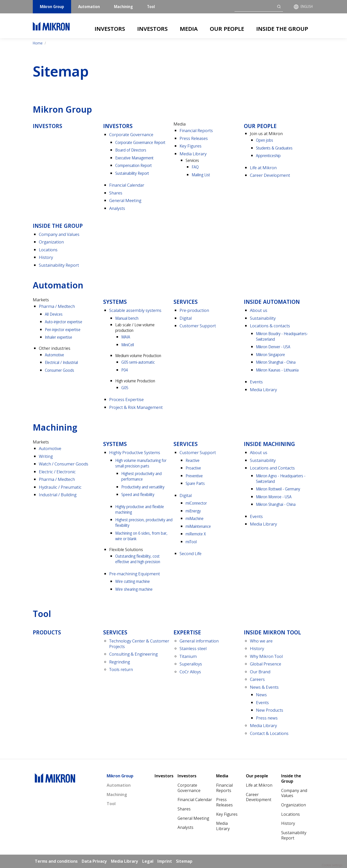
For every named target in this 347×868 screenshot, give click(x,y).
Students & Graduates (274, 148)
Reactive (193, 460)
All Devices (54, 314)
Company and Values (59, 234)
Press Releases (194, 138)
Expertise (187, 632)
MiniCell (128, 345)
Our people (227, 29)
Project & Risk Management (136, 407)
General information (199, 641)
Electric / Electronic (57, 472)
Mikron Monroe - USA (274, 497)
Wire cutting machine (133, 581)
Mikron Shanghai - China (276, 362)
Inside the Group (282, 29)
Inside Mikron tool (272, 632)
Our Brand (260, 672)
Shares (116, 193)
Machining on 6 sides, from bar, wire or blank (141, 536)
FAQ (195, 167)
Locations (48, 250)
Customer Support (198, 326)
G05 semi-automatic (138, 362)
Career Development (270, 175)
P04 (124, 370)
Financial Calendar (127, 185)
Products (47, 632)
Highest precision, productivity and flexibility (144, 522)
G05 (125, 388)
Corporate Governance (131, 134)
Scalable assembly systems (135, 310)
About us (259, 310)
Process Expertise (126, 399)
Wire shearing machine (134, 589)
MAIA (126, 337)
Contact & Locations (269, 733)
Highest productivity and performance (141, 476)
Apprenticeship (268, 155)
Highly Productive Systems (135, 452)
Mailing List (201, 175)
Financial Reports (196, 130)
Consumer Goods (60, 370)
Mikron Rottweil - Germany (278, 489)
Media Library (193, 154)
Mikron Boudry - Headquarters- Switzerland (282, 336)
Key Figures (191, 146)
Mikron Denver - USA (273, 347)
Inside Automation (272, 302)
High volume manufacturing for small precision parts (141, 463)
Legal (148, 861)
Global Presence (266, 664)
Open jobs (265, 140)
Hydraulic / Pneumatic (60, 487)
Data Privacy (94, 861)
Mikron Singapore (270, 354)
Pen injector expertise (63, 329)
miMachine (195, 518)
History (46, 257)
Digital (186, 318)
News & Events (264, 687)
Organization (51, 242)
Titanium (188, 656)
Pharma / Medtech (57, 306)
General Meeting (125, 200)
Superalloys (191, 664)
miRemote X (196, 534)
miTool (191, 542)
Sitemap (184, 861)
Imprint (165, 861)
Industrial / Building (58, 495)
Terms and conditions (56, 861)
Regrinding (120, 662)
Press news (267, 718)
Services (186, 302)
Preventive (194, 476)
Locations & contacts (270, 326)
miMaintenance (198, 526)
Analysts (117, 208)
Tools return (121, 669)
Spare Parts (195, 483)
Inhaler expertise (59, 337)
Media (189, 29)
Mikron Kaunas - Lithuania (277, 370)
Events (256, 382)
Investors (110, 29)
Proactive (193, 468)
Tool (151, 7)
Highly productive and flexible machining (140, 509)
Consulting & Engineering (133, 654)
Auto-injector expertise (64, 322)
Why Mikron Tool (266, 656)
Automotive (54, 355)
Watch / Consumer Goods (64, 464)
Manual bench (127, 318)
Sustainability (263, 318)
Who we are (261, 641)
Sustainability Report (132, 173)
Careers (257, 679)
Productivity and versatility (143, 487)
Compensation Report (134, 165)
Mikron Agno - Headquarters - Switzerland (281, 478)
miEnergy (193, 511)
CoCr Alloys (190, 672)
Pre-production (194, 310)
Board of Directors (131, 150)
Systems (115, 302)
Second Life (191, 553)
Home (38, 43)
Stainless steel (193, 648)
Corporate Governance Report (140, 142)
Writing (46, 456)
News (261, 695)
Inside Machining (269, 444)
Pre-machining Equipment (135, 574)
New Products (270, 710)
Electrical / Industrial (61, 362)
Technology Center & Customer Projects (139, 644)
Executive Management (134, 158)
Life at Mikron (263, 168)
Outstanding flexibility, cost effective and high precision (138, 559)
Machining (123, 7)
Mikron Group (52, 7)
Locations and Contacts (272, 468)
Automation (89, 7)
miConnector (196, 503)
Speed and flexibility (138, 494)
